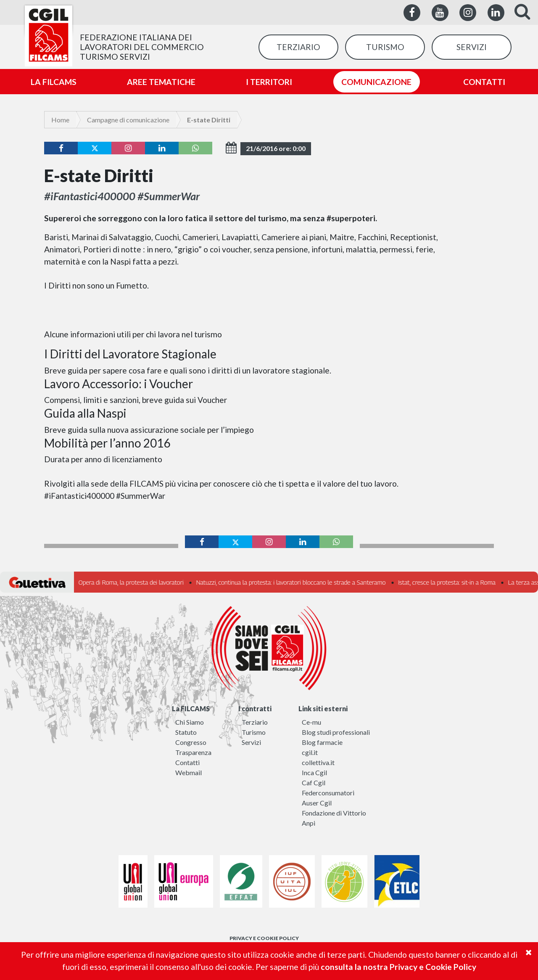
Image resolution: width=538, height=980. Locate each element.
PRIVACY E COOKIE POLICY (264, 938)
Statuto (186, 732)
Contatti (187, 762)
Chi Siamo (190, 722)
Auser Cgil (317, 803)
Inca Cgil (314, 772)
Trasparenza (193, 752)
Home (60, 120)
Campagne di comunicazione (128, 120)
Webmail (189, 772)
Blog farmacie (322, 742)
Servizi (251, 742)
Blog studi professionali (336, 732)
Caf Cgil (314, 783)
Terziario (255, 722)
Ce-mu (311, 722)
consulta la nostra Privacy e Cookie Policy (398, 967)
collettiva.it (318, 762)
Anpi (309, 823)
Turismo (254, 732)
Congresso (191, 742)
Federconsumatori (328, 793)
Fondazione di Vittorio (334, 813)
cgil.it (310, 752)
